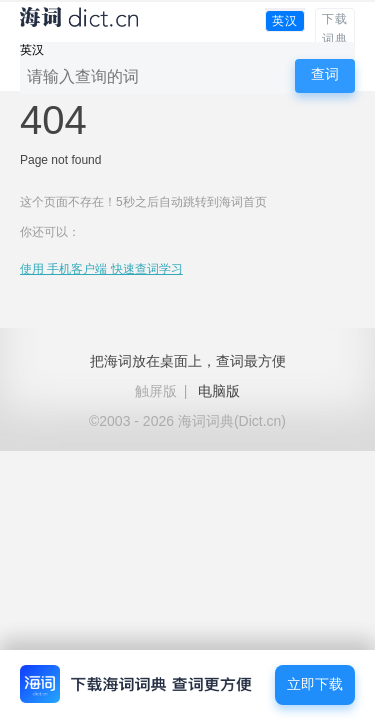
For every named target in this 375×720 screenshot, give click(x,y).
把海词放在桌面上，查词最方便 (188, 361)
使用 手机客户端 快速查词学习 (101, 269)
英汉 (285, 21)
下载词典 (335, 29)
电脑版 (219, 391)
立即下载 (315, 684)
